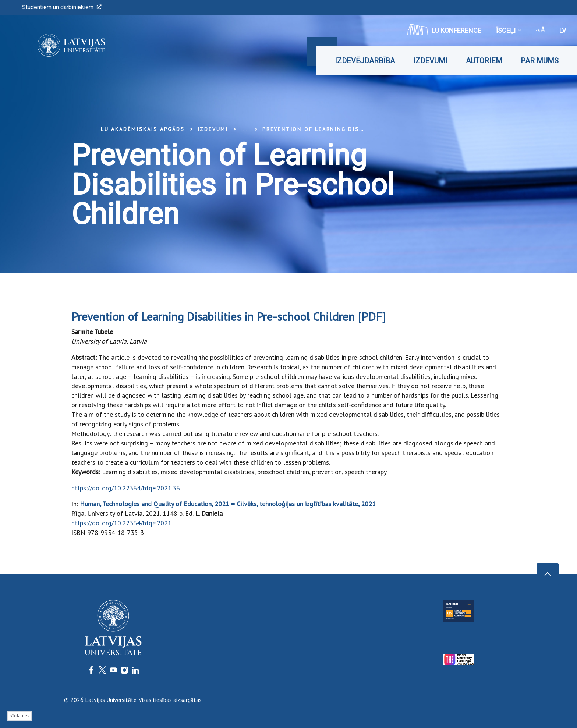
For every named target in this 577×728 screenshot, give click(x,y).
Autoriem (484, 61)
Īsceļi (509, 30)
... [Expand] (245, 129)
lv (563, 30)
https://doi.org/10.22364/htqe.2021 (121, 523)
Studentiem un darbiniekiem (62, 7)
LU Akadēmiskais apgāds (143, 129)
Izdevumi (430, 61)
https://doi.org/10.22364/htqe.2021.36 (126, 488)
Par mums (540, 61)
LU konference (444, 29)
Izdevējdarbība (365, 61)
